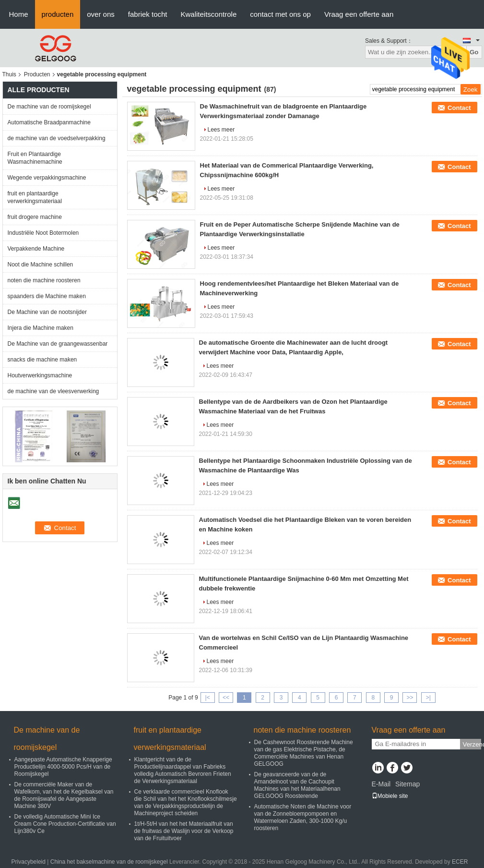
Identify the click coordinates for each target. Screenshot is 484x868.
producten (58, 14)
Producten (37, 74)
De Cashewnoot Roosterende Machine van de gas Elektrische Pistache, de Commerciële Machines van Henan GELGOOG (304, 753)
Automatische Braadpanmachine (49, 122)
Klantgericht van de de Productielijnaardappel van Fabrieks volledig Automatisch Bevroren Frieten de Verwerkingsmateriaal (183, 770)
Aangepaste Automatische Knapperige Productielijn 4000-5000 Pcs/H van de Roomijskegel (63, 767)
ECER (460, 862)
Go (474, 52)
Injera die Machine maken (41, 328)
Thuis (9, 74)
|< (208, 698)
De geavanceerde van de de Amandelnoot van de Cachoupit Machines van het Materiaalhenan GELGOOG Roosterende (297, 785)
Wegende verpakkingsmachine (47, 178)
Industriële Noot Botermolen (43, 233)
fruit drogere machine (35, 217)
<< (226, 698)
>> (410, 698)
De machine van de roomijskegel (49, 107)
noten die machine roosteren (44, 280)
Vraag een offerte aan (359, 14)
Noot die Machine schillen (41, 265)
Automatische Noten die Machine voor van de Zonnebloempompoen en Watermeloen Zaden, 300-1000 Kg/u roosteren (303, 817)
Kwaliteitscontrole (209, 14)
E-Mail (381, 784)
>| (428, 698)
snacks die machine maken (42, 360)
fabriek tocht (148, 14)
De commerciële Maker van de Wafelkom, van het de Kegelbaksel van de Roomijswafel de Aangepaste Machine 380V (64, 795)
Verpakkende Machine (36, 249)
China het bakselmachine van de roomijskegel (109, 862)
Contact (459, 108)
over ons (101, 14)
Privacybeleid (29, 862)
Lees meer (221, 130)
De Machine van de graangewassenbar (58, 344)
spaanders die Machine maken (47, 296)
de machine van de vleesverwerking (53, 391)
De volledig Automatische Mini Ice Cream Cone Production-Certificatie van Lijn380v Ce (65, 824)
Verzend (472, 744)
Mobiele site (390, 796)
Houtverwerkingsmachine (40, 375)
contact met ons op (280, 14)
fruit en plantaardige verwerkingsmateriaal (35, 197)
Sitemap (407, 784)
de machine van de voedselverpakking (57, 138)
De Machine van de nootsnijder (47, 312)
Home (19, 14)
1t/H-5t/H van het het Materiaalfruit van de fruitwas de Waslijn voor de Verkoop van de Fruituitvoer (184, 831)
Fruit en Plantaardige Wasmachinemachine (35, 158)
